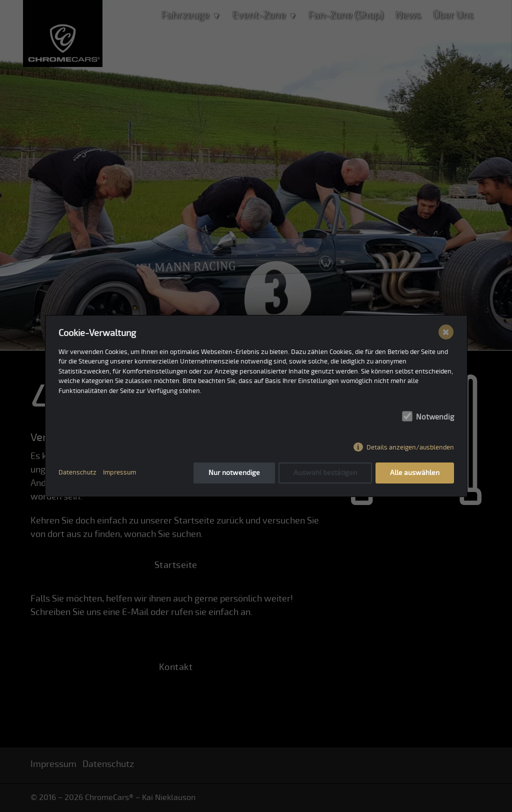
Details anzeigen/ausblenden (410, 447)
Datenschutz (77, 472)
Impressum (119, 472)
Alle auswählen (415, 473)
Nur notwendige (234, 473)
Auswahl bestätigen (325, 473)
